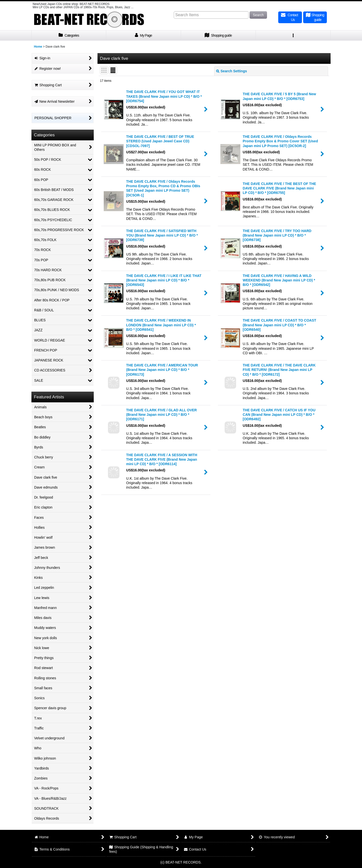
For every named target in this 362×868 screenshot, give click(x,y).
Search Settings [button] (232, 71)
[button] (293, 36)
